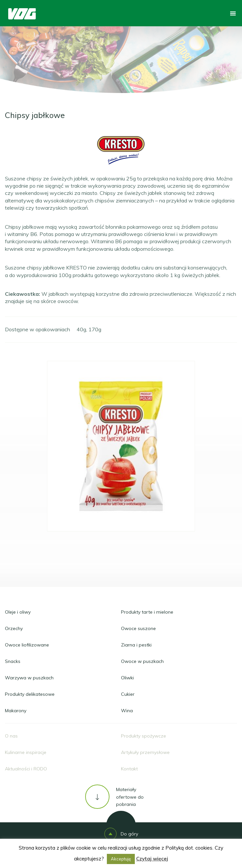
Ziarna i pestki (136, 645)
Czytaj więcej (152, 859)
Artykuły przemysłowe (145, 752)
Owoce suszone (138, 628)
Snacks (13, 661)
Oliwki (127, 678)
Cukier (128, 694)
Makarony (16, 711)
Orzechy (14, 628)
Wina (127, 711)
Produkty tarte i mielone (147, 612)
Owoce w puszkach (142, 661)
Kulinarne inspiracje (26, 752)
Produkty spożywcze (144, 736)
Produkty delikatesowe (30, 694)
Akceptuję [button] (121, 859)
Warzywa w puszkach (29, 678)
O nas (11, 736)
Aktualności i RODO (26, 769)
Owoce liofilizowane (27, 645)
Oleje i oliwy (18, 612)
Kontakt (129, 769)
